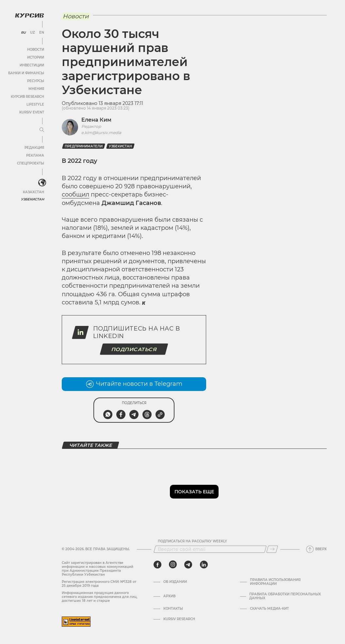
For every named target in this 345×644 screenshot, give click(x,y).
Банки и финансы (26, 73)
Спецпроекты (31, 163)
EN (42, 33)
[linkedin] (204, 565)
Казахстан (33, 192)
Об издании (175, 582)
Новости (36, 50)
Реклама (35, 155)
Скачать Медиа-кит (269, 609)
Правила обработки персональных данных (285, 596)
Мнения (36, 89)
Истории (36, 57)
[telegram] (188, 565)
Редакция (34, 148)
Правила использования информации (275, 582)
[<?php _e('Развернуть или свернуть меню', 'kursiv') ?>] (42, 183)
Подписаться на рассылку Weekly (192, 541)
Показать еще (194, 492)
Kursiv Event (32, 112)
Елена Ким (96, 120)
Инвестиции (32, 65)
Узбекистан (33, 199)
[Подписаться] (272, 549)
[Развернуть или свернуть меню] (42, 130)
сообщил (75, 195)
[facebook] (157, 565)
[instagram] (173, 565)
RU (23, 33)
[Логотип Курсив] (29, 15)
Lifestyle (35, 104)
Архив (169, 596)
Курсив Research (27, 97)
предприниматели (84, 146)
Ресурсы (36, 81)
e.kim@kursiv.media (101, 133)
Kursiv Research (179, 619)
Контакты (173, 609)
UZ (33, 33)
